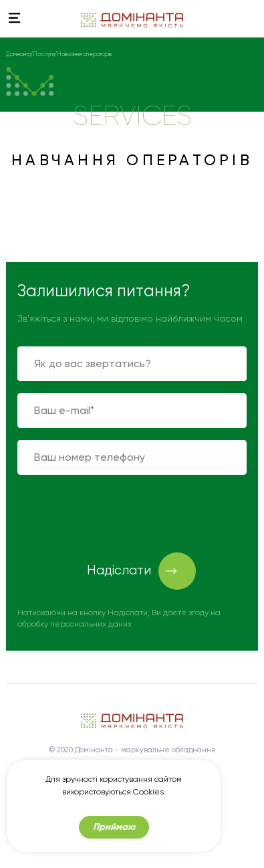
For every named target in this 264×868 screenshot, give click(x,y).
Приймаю (114, 829)
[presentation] (119, 513)
